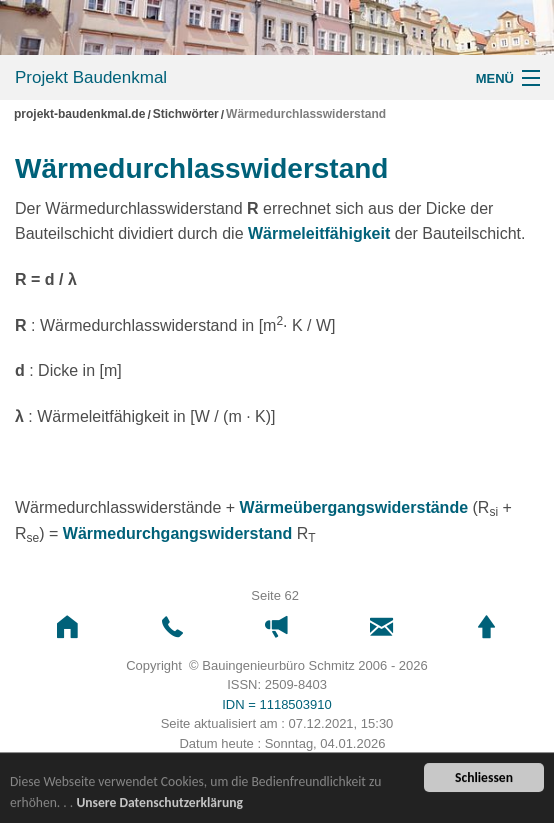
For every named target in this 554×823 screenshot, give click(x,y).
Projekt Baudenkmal (91, 77)
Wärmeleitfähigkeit (319, 233)
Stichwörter (186, 114)
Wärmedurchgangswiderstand (177, 533)
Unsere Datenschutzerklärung (159, 803)
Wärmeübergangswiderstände (354, 507)
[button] (67, 627)
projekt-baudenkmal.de (79, 114)
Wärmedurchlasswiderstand (306, 114)
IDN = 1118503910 (277, 704)
